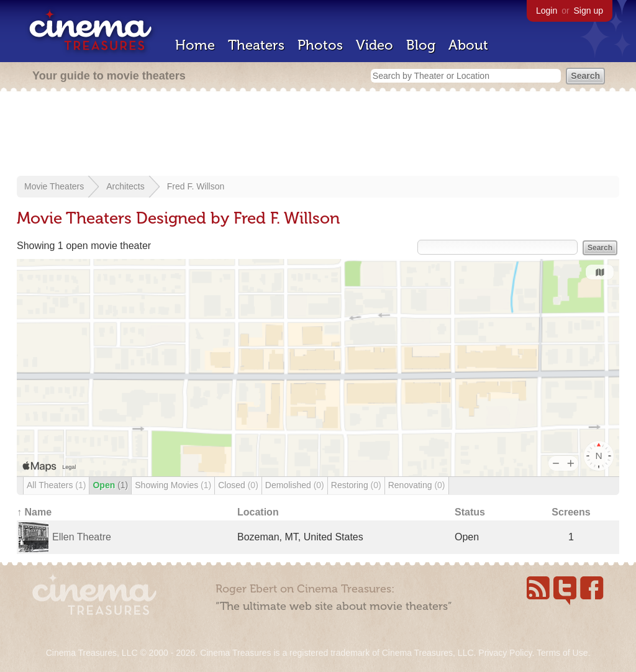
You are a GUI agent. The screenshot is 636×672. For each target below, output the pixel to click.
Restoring (356, 485)
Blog (421, 45)
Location (258, 512)
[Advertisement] (318, 135)
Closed (238, 485)
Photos (320, 45)
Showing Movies (173, 485)
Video (375, 45)
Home (195, 45)
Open (110, 485)
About (468, 45)
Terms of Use (562, 653)
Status (470, 512)
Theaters (256, 45)
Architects (125, 186)
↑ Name (34, 512)
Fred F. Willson (196, 186)
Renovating (417, 485)
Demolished (295, 485)
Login (547, 11)
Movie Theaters (54, 186)
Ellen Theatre (82, 537)
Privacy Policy (505, 653)
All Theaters (56, 485)
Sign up (588, 11)
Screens (571, 512)
